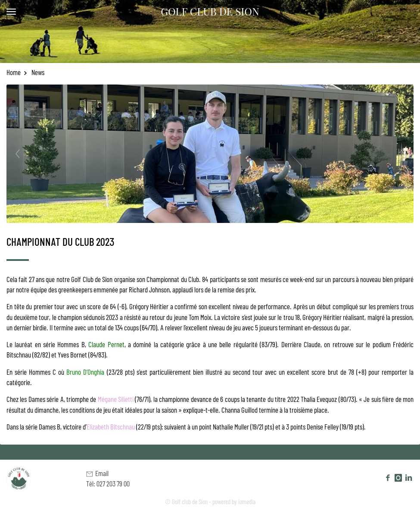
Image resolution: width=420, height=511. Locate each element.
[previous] (25, 154)
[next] (395, 154)
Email (97, 473)
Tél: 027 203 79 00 (108, 483)
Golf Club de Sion (210, 11)
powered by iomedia (234, 502)
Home (17, 72)
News (37, 72)
